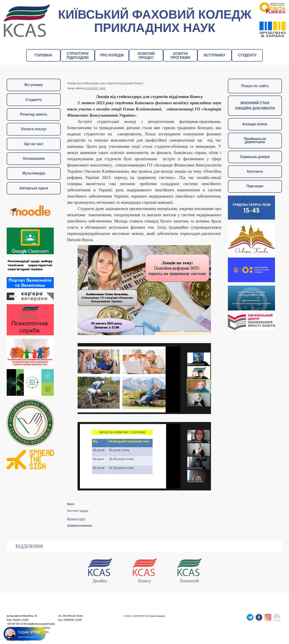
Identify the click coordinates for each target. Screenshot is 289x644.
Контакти (255, 171)
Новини (84, 511)
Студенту (34, 100)
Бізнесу (144, 570)
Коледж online (255, 124)
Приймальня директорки (255, 140)
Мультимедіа (34, 173)
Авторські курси (34, 188)
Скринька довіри (255, 157)
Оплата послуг (34, 129)
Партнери (255, 186)
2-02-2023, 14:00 (96, 88)
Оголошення (34, 159)
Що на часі (34, 144)
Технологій (189, 570)
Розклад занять (34, 114)
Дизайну (100, 570)
